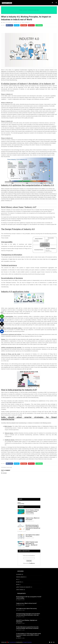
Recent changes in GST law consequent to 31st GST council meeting (32, 511)
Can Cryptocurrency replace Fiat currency (26, 609)
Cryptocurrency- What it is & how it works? (26, 603)
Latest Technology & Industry (23, 587)
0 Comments (27, 22)
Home (19, 502)
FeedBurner (32, 563)
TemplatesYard (12, 642)
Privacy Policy (21, 504)
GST (17, 579)
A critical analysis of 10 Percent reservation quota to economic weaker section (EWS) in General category (28, 635)
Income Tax (19, 582)
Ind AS (18, 585)
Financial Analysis (20, 577)
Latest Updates (20, 590)
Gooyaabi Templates (27, 642)
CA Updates (19, 574)
